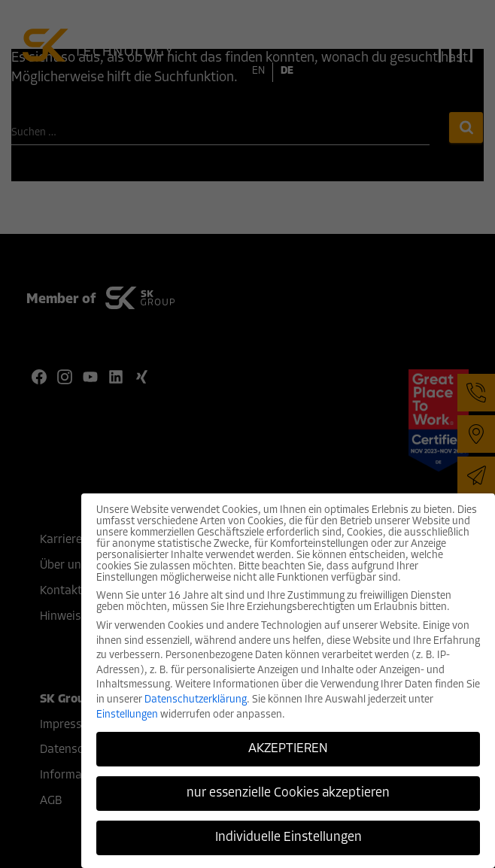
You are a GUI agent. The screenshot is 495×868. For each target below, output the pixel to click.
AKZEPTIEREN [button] (288, 749)
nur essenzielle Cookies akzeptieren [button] (288, 793)
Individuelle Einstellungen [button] (288, 838)
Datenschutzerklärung (196, 700)
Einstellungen (127, 715)
